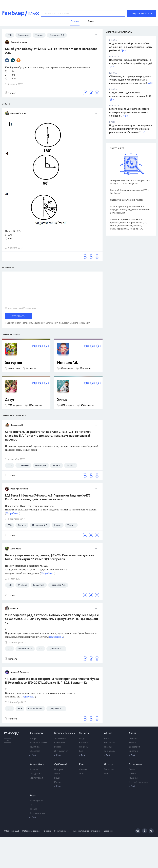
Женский (84, 733)
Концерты (109, 743)
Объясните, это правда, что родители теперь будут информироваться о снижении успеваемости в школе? (130, 80)
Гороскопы (135, 764)
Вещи (57, 778)
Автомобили (37, 764)
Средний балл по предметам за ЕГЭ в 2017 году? (130, 192)
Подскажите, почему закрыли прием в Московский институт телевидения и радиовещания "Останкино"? (131, 129)
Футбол (133, 739)
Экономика (60, 739)
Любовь (83, 747)
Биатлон (133, 751)
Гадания (133, 778)
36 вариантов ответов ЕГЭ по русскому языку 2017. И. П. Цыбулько (130, 182)
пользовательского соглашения (75, 323)
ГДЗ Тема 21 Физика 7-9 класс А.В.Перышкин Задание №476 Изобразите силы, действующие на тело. (48, 498)
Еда (81, 751)
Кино (107, 739)
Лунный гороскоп (138, 782)
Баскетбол (134, 747)
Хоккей (133, 743)
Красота (84, 743)
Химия (62, 400)
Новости (34, 770)
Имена (132, 774)
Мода (82, 739)
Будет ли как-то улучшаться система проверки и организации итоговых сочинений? (129, 112)
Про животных (37, 813)
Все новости (36, 733)
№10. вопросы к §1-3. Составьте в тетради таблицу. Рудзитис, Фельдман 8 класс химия (130, 210)
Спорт (133, 733)
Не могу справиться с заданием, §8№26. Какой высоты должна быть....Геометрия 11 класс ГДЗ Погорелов (50, 557)
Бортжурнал (36, 778)
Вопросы (109, 770)
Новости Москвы (38, 743)
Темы (82, 774)
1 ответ (10, 93)
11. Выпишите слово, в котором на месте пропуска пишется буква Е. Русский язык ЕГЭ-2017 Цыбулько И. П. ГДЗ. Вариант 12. (52, 681)
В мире (33, 739)
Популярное (36, 801)
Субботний (61, 764)
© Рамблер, (9, 831)
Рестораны (110, 751)
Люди (57, 774)
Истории (59, 770)
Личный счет (61, 751)
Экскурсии (14, 363)
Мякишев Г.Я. (68, 363)
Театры (108, 747)
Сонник (133, 770)
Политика (34, 747)
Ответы (83, 770)
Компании (60, 743)
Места (57, 782)
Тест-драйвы (36, 774)
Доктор (108, 764)
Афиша (108, 733)
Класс (83, 764)
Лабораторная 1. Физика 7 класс (127, 200)
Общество (35, 751)
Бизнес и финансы (65, 733)
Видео (33, 795)
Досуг (10, 400)
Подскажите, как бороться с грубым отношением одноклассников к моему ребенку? (131, 47)
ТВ (31, 805)
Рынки (58, 747)
